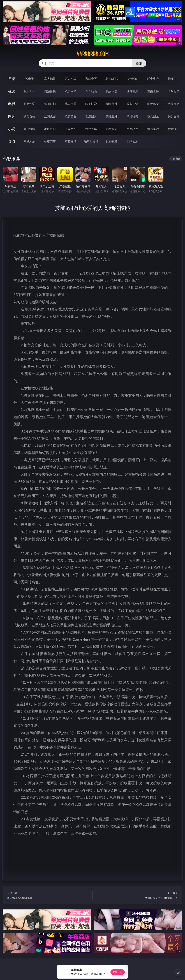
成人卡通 (71, 104)
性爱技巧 (174, 129)
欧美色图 (71, 116)
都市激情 (29, 129)
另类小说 (132, 129)
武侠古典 (91, 129)
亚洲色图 (50, 116)
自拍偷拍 (50, 91)
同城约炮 (29, 141)
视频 (12, 91)
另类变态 (174, 104)
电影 (12, 104)
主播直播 (153, 91)
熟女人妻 (112, 91)
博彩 (12, 79)
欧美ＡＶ (71, 91)
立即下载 (118, 972)
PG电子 (29, 79)
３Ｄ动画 (91, 91)
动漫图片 (91, 116)
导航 (12, 141)
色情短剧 (132, 141)
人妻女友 (71, 129)
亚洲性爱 (29, 104)
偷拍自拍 (50, 104)
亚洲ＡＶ (29, 91)
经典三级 (132, 104)
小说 (12, 129)
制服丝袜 (112, 104)
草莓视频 (71, 141)
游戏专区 (91, 79)
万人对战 (71, 79)
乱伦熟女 (153, 104)
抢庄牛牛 (174, 79)
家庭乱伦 (50, 129)
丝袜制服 (132, 91)
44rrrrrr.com (92, 54)
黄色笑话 (153, 129)
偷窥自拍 (29, 116)
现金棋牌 (153, 79)
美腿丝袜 (112, 116)
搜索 (139, 63)
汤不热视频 (91, 141)
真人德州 (50, 79)
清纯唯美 (132, 116)
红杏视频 (112, 141)
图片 (12, 116)
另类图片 (174, 116)
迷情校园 (112, 129)
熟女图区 (153, 116)
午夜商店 (50, 141)
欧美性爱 (91, 104)
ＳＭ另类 (174, 91)
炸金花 (132, 79)
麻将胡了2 (112, 79)
